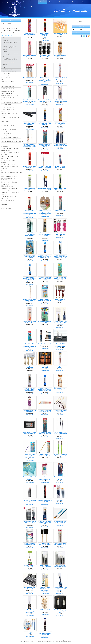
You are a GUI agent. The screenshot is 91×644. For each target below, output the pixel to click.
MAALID (5, 204)
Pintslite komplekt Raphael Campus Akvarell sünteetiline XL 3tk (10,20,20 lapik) (30, 279)
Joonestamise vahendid (10, 144)
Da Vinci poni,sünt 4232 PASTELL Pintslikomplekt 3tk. (60, 434)
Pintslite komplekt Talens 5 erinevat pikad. (30, 322)
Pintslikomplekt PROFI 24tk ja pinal (30, 588)
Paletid (6, 40)
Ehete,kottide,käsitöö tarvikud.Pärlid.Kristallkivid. (13, 141)
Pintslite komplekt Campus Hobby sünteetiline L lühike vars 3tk (45, 80)
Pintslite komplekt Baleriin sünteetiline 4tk (30, 56)
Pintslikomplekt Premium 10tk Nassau (60, 411)
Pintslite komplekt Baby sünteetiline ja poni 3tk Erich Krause (60, 279)
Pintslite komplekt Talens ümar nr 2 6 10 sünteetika (45, 167)
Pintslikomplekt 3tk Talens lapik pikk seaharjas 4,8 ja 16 (60, 79)
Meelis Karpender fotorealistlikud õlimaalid (8, 200)
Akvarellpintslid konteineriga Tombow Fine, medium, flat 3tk (45, 478)
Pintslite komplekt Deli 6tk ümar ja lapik (60, 500)
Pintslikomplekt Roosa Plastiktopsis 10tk (60, 234)
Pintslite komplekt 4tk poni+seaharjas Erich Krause (45, 146)
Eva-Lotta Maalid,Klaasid (7, 185)
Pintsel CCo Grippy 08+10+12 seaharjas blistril (60, 123)
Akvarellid (6, 73)
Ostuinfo (75, 2)
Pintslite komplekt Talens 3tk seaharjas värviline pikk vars (45, 279)
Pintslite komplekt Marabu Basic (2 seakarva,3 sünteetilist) (30, 256)
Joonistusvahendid (8, 84)
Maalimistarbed (7, 35)
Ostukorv (86, 2)
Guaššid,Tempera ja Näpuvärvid (9, 77)
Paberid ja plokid (8, 97)
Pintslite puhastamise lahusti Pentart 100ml (30, 544)
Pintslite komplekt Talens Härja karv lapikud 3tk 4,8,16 (30, 301)
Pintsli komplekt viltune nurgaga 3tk (30, 367)
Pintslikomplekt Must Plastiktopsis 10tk (45, 56)
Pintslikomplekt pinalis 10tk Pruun (45, 367)
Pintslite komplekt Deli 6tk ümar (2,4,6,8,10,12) (30, 522)
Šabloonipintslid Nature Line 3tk (60, 389)
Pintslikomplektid (9, 62)
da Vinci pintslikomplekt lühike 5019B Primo (60, 522)
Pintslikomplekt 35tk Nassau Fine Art (45, 610)
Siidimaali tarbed (8, 91)
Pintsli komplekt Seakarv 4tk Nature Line (60, 56)
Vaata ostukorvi (81, 33)
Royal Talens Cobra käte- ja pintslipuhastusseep (30, 433)
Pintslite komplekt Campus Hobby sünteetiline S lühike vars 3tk (30, 213)
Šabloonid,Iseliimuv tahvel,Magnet (9, 130)
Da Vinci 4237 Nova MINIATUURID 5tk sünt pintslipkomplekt (30, 234)
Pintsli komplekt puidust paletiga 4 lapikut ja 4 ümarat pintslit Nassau (45, 212)
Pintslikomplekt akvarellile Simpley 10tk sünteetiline (45, 344)
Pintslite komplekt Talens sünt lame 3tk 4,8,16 (30, 167)
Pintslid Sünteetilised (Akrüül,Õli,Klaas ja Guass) (10, 48)
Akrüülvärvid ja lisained (11, 31)
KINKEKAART (7, 23)
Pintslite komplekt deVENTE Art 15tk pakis (60, 566)
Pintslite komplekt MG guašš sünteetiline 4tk (30, 189)
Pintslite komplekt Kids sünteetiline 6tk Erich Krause (60, 478)
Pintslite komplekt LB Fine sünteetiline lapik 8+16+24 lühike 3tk (45, 123)
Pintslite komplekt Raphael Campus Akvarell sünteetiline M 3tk (45, 256)
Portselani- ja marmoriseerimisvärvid (10, 94)
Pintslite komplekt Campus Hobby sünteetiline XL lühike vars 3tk (45, 35)
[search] (81, 22)
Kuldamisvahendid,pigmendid (12, 137)
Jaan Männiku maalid (9, 188)
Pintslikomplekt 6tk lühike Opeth (60, 34)
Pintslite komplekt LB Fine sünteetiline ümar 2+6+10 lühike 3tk (60, 323)
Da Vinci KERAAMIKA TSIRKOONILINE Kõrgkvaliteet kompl (60, 345)
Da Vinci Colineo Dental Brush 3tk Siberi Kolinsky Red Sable (30, 123)
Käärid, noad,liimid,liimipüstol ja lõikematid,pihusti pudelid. (11, 177)
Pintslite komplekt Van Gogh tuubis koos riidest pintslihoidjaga (45, 633)
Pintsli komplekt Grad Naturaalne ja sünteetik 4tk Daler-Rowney (30, 389)
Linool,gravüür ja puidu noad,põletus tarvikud (10, 118)
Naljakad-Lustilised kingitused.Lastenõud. (10, 165)
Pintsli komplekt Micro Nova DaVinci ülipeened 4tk (30, 500)
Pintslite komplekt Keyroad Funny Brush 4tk (45, 300)
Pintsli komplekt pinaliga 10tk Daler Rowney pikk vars (60, 611)
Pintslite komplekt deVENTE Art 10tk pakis (45, 566)
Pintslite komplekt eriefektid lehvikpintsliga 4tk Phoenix (45, 234)
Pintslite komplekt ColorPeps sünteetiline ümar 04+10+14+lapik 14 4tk (30, 346)
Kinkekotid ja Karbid (9, 182)
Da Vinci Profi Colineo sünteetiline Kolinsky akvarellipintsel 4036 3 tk (30, 146)
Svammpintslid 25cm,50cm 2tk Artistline (45, 544)
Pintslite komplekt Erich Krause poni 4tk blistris (45, 433)
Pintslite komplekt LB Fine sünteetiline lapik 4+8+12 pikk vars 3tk (60, 589)
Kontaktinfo (63, 2)
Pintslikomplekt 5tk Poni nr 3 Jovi (60, 367)
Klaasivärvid (6, 105)
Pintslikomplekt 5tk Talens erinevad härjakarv (30, 78)
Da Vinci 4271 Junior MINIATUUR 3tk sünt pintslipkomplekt (45, 589)
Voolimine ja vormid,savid (6, 134)
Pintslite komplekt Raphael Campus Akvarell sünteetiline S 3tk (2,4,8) (45, 389)
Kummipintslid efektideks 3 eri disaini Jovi (45, 322)
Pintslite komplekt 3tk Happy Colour (30, 566)
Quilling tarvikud (8, 107)
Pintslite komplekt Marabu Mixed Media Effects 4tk (45, 101)
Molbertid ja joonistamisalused (8, 81)
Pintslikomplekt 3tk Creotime (60, 300)
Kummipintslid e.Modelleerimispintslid (11, 70)
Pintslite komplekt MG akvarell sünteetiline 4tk (60, 544)
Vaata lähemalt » (30, 39)
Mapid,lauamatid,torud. (10, 86)
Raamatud (5, 146)
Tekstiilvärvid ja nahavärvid (8, 110)
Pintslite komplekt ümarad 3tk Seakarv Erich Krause (30, 101)
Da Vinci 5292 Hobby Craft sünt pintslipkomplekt (60, 455)
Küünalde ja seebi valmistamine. (8, 126)
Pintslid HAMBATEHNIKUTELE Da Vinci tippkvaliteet (11, 58)
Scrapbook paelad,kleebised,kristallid (12, 172)
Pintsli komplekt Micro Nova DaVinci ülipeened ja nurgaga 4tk (45, 500)
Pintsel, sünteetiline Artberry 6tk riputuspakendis (30, 456)
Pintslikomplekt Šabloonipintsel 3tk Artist (60, 101)
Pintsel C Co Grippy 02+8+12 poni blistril (60, 167)
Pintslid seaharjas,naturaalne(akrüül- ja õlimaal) (13, 53)
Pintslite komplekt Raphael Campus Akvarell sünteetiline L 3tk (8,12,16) (60, 256)
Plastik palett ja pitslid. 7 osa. (30, 633)
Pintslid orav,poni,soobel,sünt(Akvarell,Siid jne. (15, 66)
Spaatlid (6, 38)
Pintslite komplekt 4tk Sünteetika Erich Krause (60, 211)
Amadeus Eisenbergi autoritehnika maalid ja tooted (10, 192)
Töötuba (52, 2)
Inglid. (4, 26)
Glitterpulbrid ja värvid (11, 100)
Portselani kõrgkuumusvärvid (8, 122)
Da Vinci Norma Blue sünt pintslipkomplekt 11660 (45, 189)
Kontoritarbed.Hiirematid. (11, 33)
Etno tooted (6, 168)
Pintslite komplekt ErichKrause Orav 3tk (45, 455)
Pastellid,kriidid (8, 89)
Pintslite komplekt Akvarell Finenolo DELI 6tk (60, 145)
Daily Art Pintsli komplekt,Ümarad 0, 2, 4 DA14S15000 (30, 611)
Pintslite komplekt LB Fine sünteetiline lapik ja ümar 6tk (45, 522)
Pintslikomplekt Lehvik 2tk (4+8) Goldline (30, 411)
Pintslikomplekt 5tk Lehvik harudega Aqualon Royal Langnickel (30, 478)
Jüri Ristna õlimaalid (9, 196)
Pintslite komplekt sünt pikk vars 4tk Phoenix (60, 189)
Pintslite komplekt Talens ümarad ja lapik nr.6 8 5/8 (45, 411)
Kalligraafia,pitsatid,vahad (12, 102)
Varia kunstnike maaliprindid (7, 208)
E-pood (43, 2)
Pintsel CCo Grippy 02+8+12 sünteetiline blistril (30, 35)
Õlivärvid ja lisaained (10, 28)
